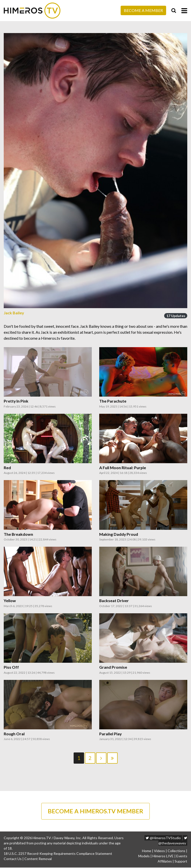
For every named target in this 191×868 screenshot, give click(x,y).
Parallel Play (111, 734)
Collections (176, 851)
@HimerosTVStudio (163, 838)
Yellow (10, 601)
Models (144, 856)
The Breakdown (19, 534)
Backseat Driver (114, 601)
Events (182, 856)
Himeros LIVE (163, 856)
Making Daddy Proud (119, 534)
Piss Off (11, 667)
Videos (159, 851)
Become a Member (143, 10)
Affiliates (165, 862)
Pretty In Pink (16, 401)
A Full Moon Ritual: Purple (123, 468)
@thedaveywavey (173, 841)
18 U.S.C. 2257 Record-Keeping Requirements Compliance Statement (58, 854)
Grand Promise (113, 667)
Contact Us (13, 859)
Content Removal (38, 859)
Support (181, 862)
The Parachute (113, 401)
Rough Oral (14, 734)
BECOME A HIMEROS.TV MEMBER (95, 811)
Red (7, 468)
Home (147, 851)
